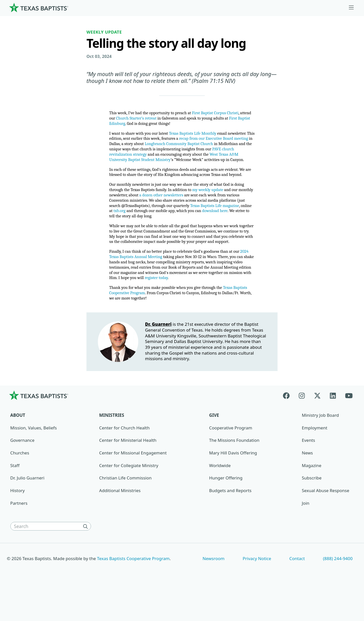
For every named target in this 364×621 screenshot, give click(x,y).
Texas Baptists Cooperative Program (133, 589)
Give (214, 446)
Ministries (112, 446)
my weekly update (227, 207)
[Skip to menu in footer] (351, 8)
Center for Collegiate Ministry (129, 496)
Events (308, 471)
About (18, 446)
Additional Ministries (120, 522)
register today (224, 307)
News (307, 484)
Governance (22, 471)
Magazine (312, 496)
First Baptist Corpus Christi (224, 114)
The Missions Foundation (234, 471)
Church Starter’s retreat (152, 120)
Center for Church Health (124, 459)
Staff (15, 496)
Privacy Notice (257, 589)
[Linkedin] (333, 426)
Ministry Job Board (320, 446)
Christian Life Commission (125, 509)
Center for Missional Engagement (133, 484)
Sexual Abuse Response (326, 522)
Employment (315, 459)
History (18, 522)
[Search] (86, 557)
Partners (19, 534)
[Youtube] (349, 426)
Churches (20, 484)
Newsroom (213, 589)
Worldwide (220, 496)
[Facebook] (289, 426)
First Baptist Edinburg (134, 125)
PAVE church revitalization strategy (202, 158)
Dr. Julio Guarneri (27, 509)
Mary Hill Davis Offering (233, 484)
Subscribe (312, 509)
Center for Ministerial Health (128, 471)
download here (131, 236)
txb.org (161, 230)
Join (306, 534)
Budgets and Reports (230, 522)
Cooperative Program (231, 459)
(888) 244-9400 (338, 589)
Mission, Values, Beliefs (34, 459)
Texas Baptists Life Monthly (199, 136)
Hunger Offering (226, 509)
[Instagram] (302, 426)
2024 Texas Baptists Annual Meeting (150, 284)
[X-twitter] (317, 426)
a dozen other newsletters (190, 213)
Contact (297, 589)
